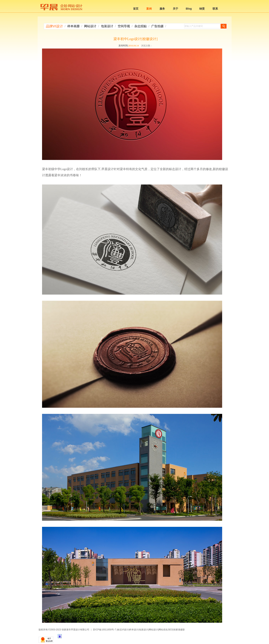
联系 (215, 9)
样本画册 (74, 26)
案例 (149, 9)
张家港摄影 (179, 630)
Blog (189, 9)
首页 (136, 9)
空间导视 (124, 26)
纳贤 (202, 9)
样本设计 (134, 630)
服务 (162, 9)
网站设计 (90, 26)
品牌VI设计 (54, 26)
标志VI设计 (123, 630)
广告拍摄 (157, 26)
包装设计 (107, 26)
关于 (175, 9)
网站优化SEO (166, 630)
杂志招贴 (141, 26)
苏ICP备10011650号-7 (104, 630)
